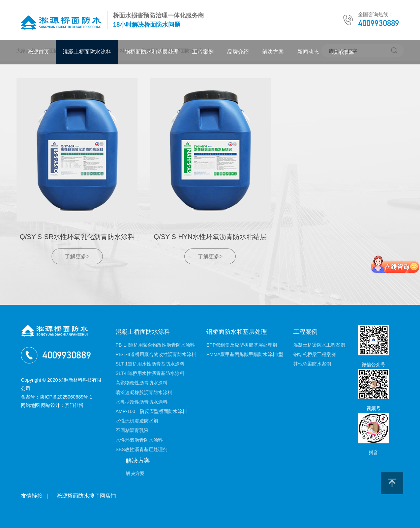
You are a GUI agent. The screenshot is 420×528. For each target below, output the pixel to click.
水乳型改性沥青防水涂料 (142, 402)
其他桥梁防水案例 (312, 364)
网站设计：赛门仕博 (62, 405)
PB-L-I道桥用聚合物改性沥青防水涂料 (155, 345)
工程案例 (203, 52)
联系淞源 (343, 52)
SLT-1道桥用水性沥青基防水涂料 (150, 364)
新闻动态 (308, 52)
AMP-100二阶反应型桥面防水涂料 (151, 411)
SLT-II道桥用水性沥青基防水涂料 (150, 373)
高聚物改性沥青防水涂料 (142, 383)
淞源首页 (38, 52)
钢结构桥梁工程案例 (314, 354)
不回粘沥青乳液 (132, 430)
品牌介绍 (238, 52)
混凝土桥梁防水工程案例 (319, 345)
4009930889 (379, 23)
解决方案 (273, 52)
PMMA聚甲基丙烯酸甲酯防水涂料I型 (245, 354)
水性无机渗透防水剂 (137, 421)
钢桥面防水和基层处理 (152, 52)
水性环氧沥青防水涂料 (139, 440)
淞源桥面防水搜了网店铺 (86, 496)
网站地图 (30, 405)
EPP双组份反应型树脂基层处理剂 (242, 345)
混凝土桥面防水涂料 (87, 52)
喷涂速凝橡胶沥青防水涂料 (144, 392)
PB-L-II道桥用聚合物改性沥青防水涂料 (156, 354)
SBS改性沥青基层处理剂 (142, 449)
